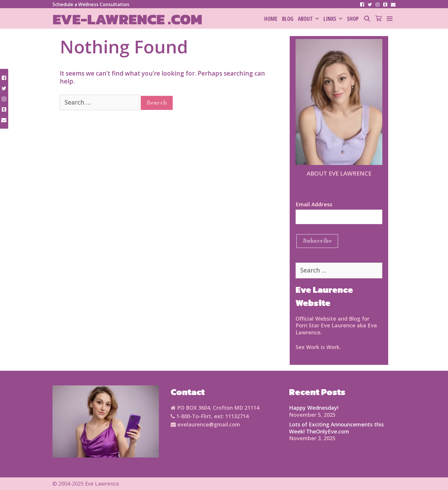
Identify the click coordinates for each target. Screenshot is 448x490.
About (309, 19)
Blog (288, 19)
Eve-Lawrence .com (127, 19)
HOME (271, 19)
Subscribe (317, 241)
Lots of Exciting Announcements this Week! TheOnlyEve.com (336, 428)
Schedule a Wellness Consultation (91, 4)
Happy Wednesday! (314, 408)
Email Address (314, 204)
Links (334, 19)
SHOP (353, 19)
